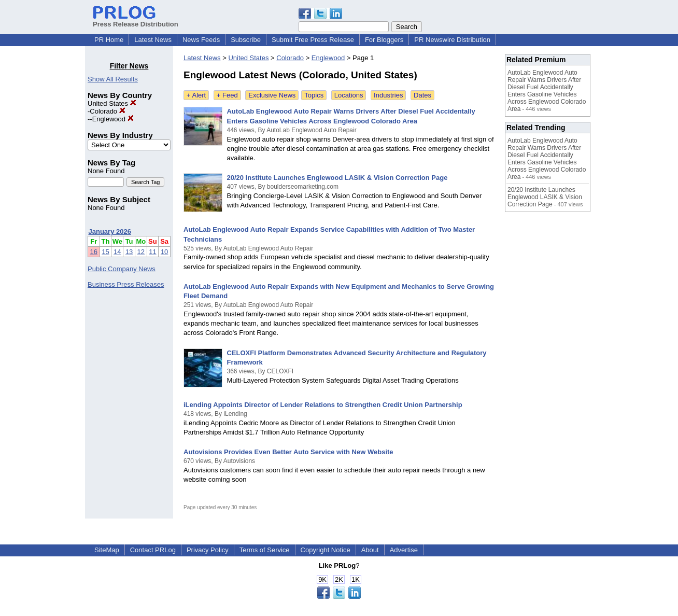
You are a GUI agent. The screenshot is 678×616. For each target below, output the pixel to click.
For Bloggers (384, 40)
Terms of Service (265, 550)
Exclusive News (272, 95)
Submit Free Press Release (313, 40)
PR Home (109, 40)
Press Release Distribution (136, 20)
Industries (388, 95)
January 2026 (110, 232)
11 (152, 252)
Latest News (153, 40)
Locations (349, 95)
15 (105, 252)
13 (129, 252)
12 (141, 252)
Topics (314, 95)
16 (94, 252)
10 (164, 252)
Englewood (113, 119)
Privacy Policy (208, 550)
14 (117, 252)
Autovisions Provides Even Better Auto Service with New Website (288, 452)
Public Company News (122, 269)
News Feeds (201, 40)
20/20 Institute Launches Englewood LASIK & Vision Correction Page (337, 178)
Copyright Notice (326, 550)
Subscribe (246, 40)
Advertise (404, 550)
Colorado (107, 111)
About (370, 550)
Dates (422, 95)
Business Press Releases (126, 284)
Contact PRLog (153, 550)
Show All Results (113, 79)
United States (112, 103)
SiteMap (107, 550)
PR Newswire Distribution (452, 40)
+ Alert (196, 95)
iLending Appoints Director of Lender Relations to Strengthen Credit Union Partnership (323, 405)
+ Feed (227, 95)
